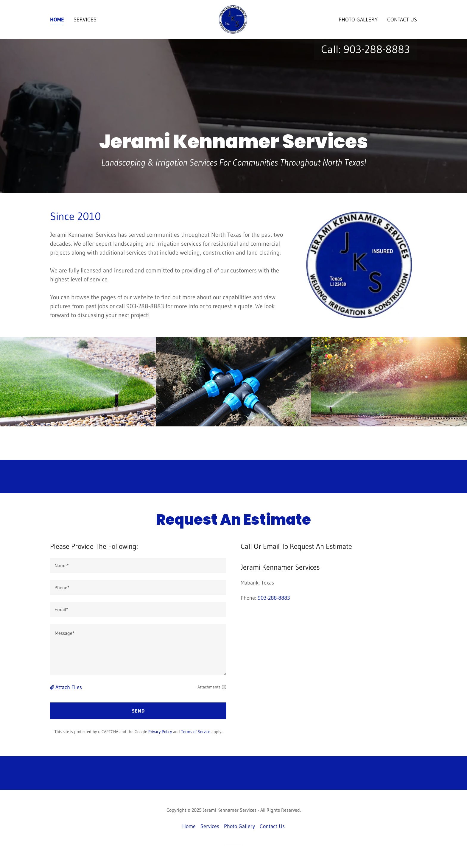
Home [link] (57, 20)
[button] (53, 687)
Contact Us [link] (402, 20)
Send (138, 711)
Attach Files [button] (69, 687)
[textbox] (138, 565)
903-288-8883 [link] (377, 49)
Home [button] (189, 826)
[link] (233, 19)
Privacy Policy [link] (160, 732)
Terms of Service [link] (196, 732)
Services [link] (85, 20)
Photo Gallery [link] (358, 20)
